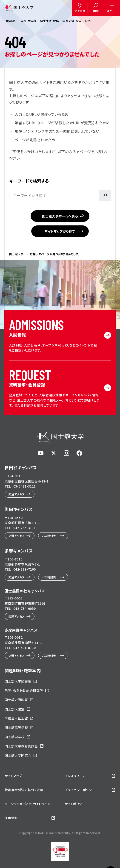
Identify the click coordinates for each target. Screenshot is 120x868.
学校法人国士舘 (16, 718)
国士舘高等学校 (16, 727)
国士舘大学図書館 (18, 681)
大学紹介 (11, 21)
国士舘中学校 (15, 737)
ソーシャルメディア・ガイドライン (27, 804)
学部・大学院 (29, 21)
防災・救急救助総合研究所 (24, 691)
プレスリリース (75, 776)
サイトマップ (13, 776)
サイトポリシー (75, 804)
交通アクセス (17, 494)
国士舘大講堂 (15, 709)
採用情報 (11, 818)
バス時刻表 (49, 536)
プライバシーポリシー (80, 790)
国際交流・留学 (72, 21)
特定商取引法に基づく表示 (24, 790)
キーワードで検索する (29, 181)
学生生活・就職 (50, 21)
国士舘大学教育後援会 (21, 746)
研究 (88, 21)
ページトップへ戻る (111, 845)
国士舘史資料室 (16, 700)
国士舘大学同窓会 (18, 755)
